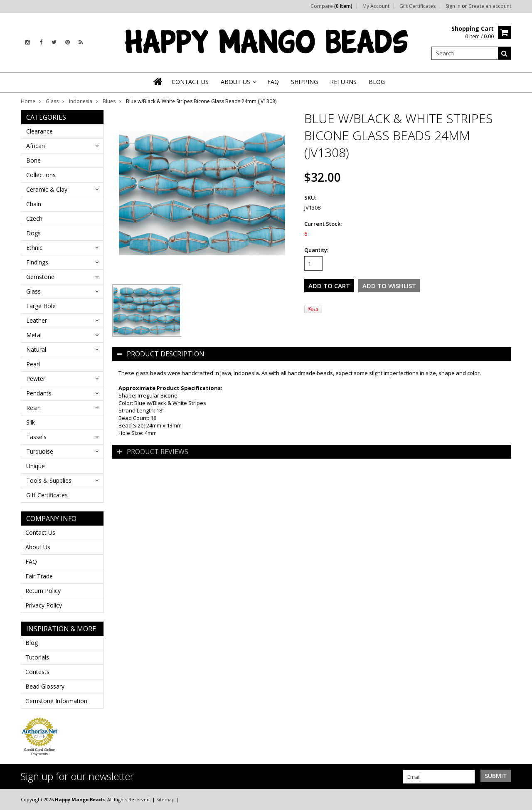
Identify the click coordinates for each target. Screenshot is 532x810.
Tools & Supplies (49, 480)
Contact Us (40, 532)
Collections (41, 175)
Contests (37, 672)
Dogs (33, 233)
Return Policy (43, 591)
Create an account (490, 6)
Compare (331, 6)
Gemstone (40, 277)
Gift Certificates (417, 6)
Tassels (36, 437)
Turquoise (40, 451)
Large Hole (41, 306)
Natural (36, 349)
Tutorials (37, 657)
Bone (33, 160)
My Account (376, 6)
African (36, 146)
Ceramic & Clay (47, 189)
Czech (34, 219)
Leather (37, 320)
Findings (37, 262)
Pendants (39, 393)
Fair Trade (39, 576)
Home (28, 101)
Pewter (36, 379)
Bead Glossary (45, 686)
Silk (31, 422)
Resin (33, 408)
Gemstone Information (56, 701)
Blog (32, 643)
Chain (34, 204)
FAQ (31, 562)
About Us (38, 547)
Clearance (39, 131)
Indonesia (81, 101)
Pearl (33, 364)
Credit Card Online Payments (40, 752)
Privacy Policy (44, 605)
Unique (36, 466)
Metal (34, 335)
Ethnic (34, 248)
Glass (52, 101)
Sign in (453, 6)
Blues (109, 101)
